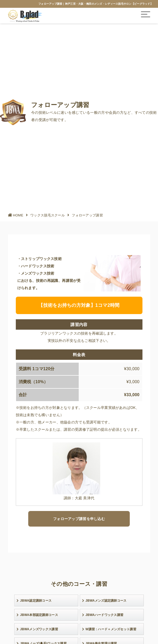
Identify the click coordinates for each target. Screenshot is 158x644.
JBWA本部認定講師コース (37, 615)
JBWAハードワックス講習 (103, 615)
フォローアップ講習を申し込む (79, 519)
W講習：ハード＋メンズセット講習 (109, 629)
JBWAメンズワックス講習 (37, 629)
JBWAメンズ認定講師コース (104, 601)
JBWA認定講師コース (34, 601)
